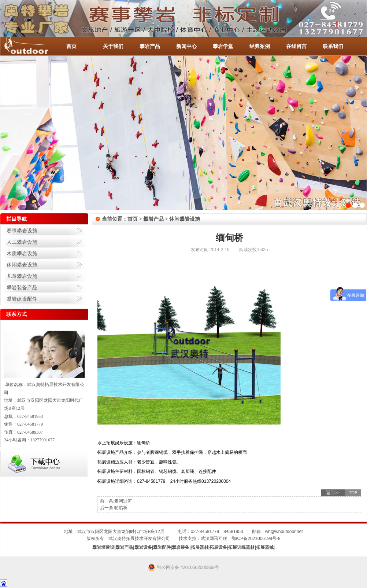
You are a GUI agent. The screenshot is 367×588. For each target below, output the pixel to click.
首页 (71, 46)
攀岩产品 (150, 46)
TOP (353, 493)
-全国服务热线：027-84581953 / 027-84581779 (33, 46)
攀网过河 (123, 501)
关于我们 (113, 46)
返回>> (333, 493)
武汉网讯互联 (214, 539)
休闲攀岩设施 (22, 265)
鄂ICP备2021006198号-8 (256, 539)
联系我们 (333, 46)
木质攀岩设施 (22, 253)
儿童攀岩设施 (22, 276)
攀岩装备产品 (22, 287)
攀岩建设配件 (22, 299)
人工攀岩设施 (22, 242)
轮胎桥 (121, 508)
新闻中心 (186, 46)
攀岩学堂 (223, 46)
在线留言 (296, 46)
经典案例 (260, 46)
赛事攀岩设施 (22, 231)
